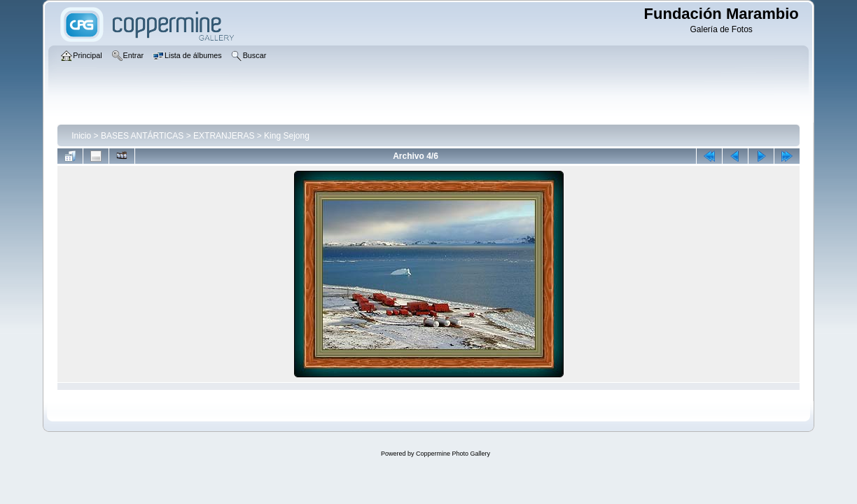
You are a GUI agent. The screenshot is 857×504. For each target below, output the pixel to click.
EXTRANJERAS (224, 136)
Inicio (81, 136)
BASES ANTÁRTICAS (142, 136)
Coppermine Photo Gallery (453, 454)
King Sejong (287, 136)
